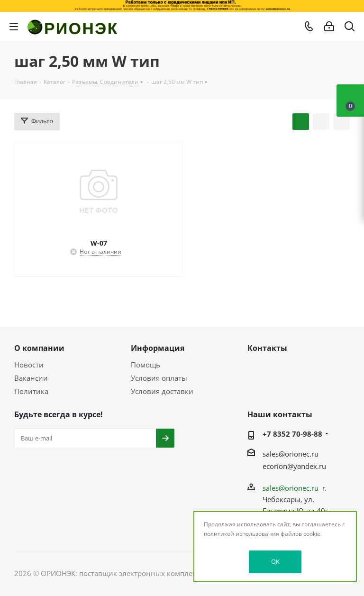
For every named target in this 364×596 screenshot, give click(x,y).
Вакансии (31, 378)
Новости (29, 365)
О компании (39, 348)
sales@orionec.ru (291, 454)
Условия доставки (162, 391)
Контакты (267, 348)
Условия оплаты (159, 378)
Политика (31, 391)
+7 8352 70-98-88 (292, 434)
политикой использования (241, 534)
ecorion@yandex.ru (294, 466)
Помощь (146, 365)
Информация (158, 348)
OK (275, 561)
